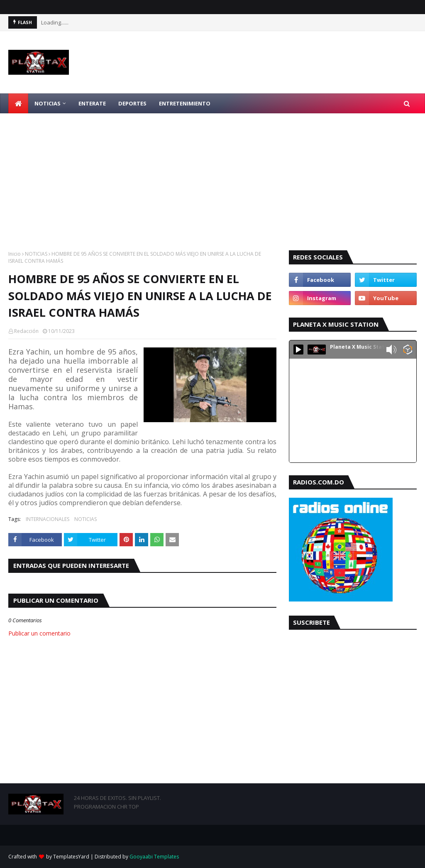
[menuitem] (18, 103)
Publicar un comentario (39, 633)
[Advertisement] (212, 176)
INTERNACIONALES (48, 519)
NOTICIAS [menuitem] (48, 103)
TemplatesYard (71, 857)
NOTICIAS (36, 254)
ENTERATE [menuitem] (92, 103)
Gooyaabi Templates (154, 857)
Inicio (15, 254)
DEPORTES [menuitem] (132, 103)
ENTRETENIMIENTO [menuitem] (185, 103)
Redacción (26, 331)
